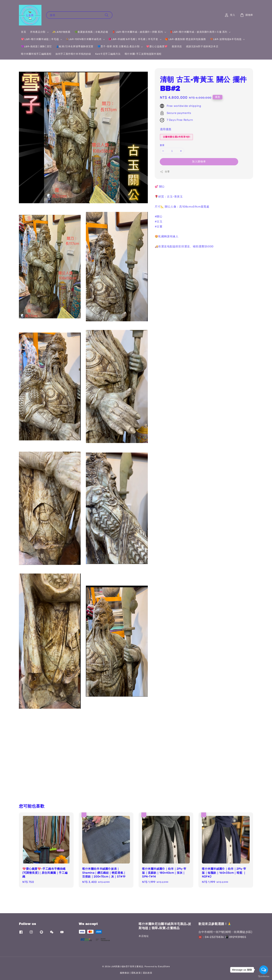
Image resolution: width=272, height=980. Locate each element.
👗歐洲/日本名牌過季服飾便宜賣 (75, 46)
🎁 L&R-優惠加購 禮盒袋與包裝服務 (185, 39)
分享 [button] (165, 172)
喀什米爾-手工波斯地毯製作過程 (143, 54)
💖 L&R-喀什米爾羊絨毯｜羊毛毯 (40, 39)
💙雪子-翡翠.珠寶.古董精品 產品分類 (118, 46)
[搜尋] (107, 15)
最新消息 (177, 46)
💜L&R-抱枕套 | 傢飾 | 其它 (36, 46)
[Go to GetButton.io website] (264, 976)
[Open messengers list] (264, 970)
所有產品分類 (38, 32)
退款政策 (148, 973)
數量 (162, 145)
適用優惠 (166, 129)
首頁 (24, 32)
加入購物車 (199, 162)
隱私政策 (136, 973)
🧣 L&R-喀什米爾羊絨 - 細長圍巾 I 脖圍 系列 (137, 32)
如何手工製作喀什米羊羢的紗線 (73, 54)
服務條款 (125, 973)
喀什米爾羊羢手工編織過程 (36, 54)
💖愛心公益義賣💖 (157, 46)
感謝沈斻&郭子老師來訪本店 (202, 46)
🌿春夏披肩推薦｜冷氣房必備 (91, 32)
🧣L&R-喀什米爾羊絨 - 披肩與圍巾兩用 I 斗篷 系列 (198, 32)
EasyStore (164, 966)
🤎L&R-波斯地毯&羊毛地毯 (226, 39)
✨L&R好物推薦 (61, 32)
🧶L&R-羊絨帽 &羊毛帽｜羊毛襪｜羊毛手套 (133, 39)
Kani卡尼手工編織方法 (108, 54)
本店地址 (144, 936)
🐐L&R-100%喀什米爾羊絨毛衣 (84, 39)
